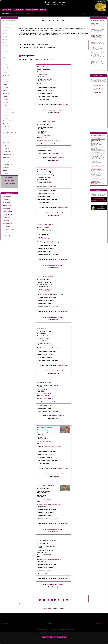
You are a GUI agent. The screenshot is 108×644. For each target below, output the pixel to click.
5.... (4, 45)
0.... (4, 31)
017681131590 (45, 291)
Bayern (5, 115)
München (5, 70)
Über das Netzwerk (32, 10)
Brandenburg (6, 121)
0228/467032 (47, 343)
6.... (4, 48)
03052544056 (47, 394)
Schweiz (5, 170)
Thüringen (6, 158)
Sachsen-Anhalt (7, 152)
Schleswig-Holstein (8, 155)
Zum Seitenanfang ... (101, 623)
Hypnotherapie (7, 208)
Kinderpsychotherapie (8, 232)
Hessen (5, 130)
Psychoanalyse (7, 226)
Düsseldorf (6, 82)
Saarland (5, 146)
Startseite (12, 14)
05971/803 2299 (48, 79)
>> (67, 600)
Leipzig (5, 85)
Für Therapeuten (18, 10)
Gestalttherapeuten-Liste (98, 14)
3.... (4, 40)
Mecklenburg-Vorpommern (10, 133)
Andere (5, 173)
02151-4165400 (48, 182)
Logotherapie (6, 220)
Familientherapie (7, 205)
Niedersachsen (7, 137)
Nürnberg (5, 102)
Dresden (5, 96)
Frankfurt (5, 76)
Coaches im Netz (69, 629)
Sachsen (5, 149)
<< (40, 600)
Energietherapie (7, 235)
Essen (5, 91)
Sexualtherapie (7, 203)
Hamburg (5, 67)
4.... (4, 43)
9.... (4, 57)
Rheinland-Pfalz (7, 143)
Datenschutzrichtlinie (54, 642)
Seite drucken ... (6, 623)
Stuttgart (5, 79)
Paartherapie (6, 200)
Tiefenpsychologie (8, 223)
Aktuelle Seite (30, 14)
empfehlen (61, 110)
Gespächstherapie (8, 214)
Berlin (5, 64)
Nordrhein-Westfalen (8, 140)
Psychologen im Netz (55, 629)
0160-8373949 (45, 239)
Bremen (5, 93)
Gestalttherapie (7, 217)
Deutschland (6, 164)
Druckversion (47, 609)
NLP (4, 238)
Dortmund (6, 88)
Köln (4, 73)
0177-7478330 (45, 81)
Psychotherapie (7, 197)
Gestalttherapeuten (8, 24)
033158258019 (47, 289)
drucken (55, 110)
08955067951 (47, 500)
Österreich (6, 167)
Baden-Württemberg (8, 112)
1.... (4, 34)
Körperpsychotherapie (8, 229)
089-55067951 (47, 555)
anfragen (57, 113)
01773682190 (45, 137)
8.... (4, 54)
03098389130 (47, 136)
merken (49, 110)
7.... (4, 51)
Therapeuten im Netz (40, 629)
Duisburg (5, 105)
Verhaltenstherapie (8, 211)
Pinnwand (43, 10)
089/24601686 (47, 442)
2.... (4, 37)
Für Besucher (6, 10)
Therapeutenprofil (63, 104)
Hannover (5, 99)
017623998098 (45, 395)
